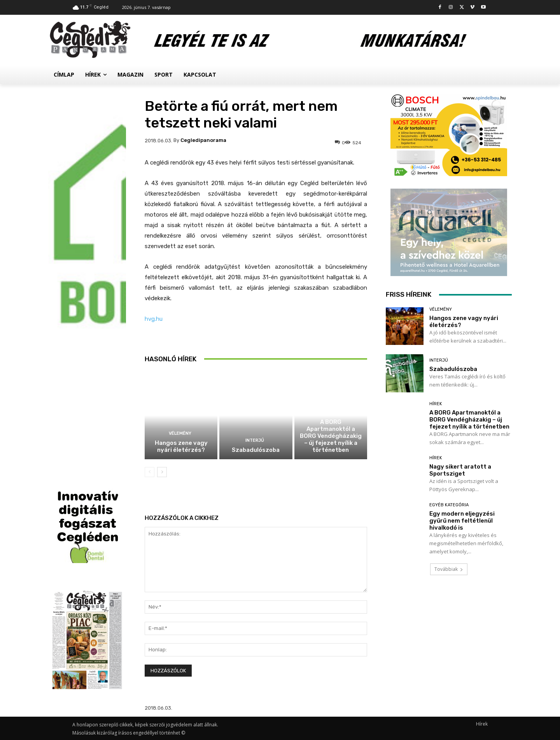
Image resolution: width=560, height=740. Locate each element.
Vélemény (180, 433)
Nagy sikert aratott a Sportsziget (460, 470)
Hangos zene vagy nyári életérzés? (181, 446)
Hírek (330, 412)
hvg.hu (154, 319)
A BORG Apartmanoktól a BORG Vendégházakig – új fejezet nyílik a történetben (331, 436)
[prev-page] (150, 472)
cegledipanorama (203, 140)
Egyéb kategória (449, 505)
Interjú (255, 440)
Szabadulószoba (256, 450)
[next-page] (162, 472)
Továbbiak (449, 569)
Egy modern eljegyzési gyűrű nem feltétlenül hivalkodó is (462, 521)
